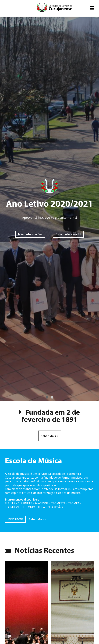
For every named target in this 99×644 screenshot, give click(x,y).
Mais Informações (30, 234)
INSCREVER (15, 519)
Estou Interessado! (68, 234)
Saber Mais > (50, 436)
